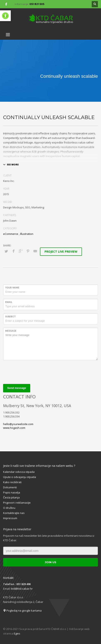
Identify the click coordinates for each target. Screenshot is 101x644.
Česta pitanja (11, 497)
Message (11, 331)
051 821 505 (37, 4)
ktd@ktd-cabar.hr (22, 589)
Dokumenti (10, 487)
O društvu (9, 508)
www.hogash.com (14, 428)
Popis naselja (12, 492)
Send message (17, 388)
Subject (10, 317)
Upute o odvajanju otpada (20, 477)
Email (9, 302)
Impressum (10, 518)
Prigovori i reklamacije (17, 503)
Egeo (17, 633)
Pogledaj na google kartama (22, 611)
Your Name (12, 288)
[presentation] (35, 372)
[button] (5, 16)
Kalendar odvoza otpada (19, 472)
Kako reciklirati (12, 482)
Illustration (27, 234)
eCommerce (11, 234)
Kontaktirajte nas (14, 513)
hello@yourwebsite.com (18, 424)
